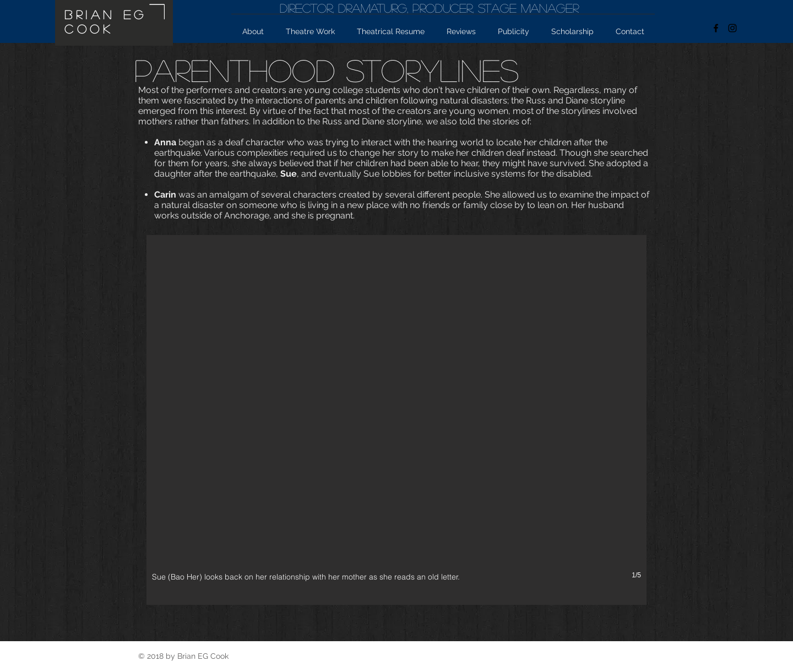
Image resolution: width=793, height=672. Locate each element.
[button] (397, 420)
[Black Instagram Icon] (732, 28)
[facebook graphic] (716, 28)
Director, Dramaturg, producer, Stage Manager (429, 8)
